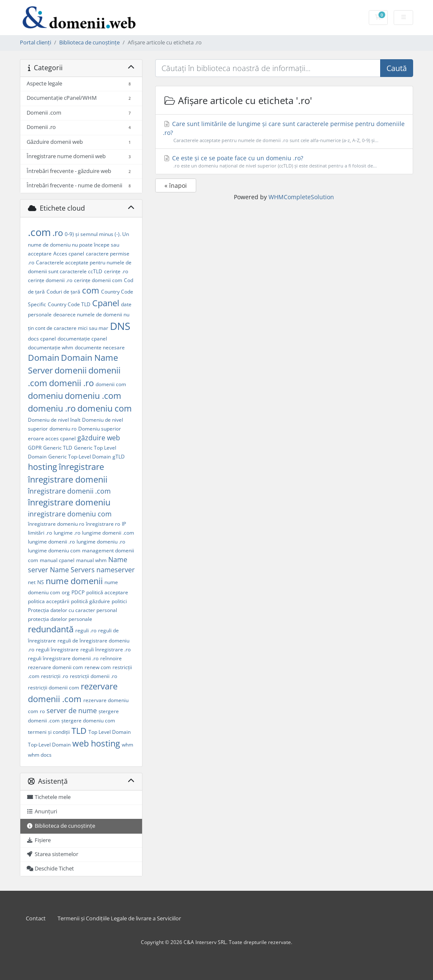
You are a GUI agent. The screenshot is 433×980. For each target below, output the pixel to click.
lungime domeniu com (54, 550)
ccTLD (95, 271)
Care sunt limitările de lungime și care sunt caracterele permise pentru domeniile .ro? (284, 132)
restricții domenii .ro (93, 676)
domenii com (111, 384)
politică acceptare (107, 592)
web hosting (96, 743)
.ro (58, 233)
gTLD (119, 457)
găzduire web (99, 438)
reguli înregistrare (57, 649)
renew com (98, 667)
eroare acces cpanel (52, 438)
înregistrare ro (103, 524)
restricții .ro (55, 676)
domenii (71, 370)
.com (39, 232)
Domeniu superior (100, 429)
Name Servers (72, 570)
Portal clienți (36, 43)
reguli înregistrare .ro (106, 649)
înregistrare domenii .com (69, 491)
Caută (397, 68)
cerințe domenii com (98, 280)
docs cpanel (42, 339)
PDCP (78, 592)
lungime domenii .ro (51, 542)
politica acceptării (49, 601)
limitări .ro (40, 533)
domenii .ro (71, 383)
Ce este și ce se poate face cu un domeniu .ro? (284, 162)
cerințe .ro (116, 271)
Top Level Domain (110, 732)
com (91, 290)
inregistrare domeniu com (70, 514)
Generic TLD (58, 448)
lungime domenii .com (108, 533)
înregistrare (81, 467)
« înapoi (176, 185)
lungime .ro (67, 533)
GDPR (35, 448)
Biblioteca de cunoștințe (89, 43)
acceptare (40, 254)
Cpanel (106, 303)
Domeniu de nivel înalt (54, 420)
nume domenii (74, 581)
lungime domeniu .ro (101, 542)
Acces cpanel (69, 254)
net (32, 582)
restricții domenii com (53, 688)
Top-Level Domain (49, 745)
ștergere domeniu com (88, 721)
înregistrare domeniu (69, 502)
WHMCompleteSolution (301, 197)
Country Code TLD (69, 304)
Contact (36, 918)
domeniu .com (93, 396)
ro (42, 711)
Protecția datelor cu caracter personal (73, 610)
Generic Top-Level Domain (79, 457)
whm (127, 745)
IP (124, 524)
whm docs (40, 755)
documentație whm (51, 347)
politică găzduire (90, 601)
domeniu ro (63, 429)
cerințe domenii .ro (50, 280)
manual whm (91, 560)
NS (41, 582)
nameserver (116, 570)
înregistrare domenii (68, 479)
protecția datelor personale (60, 619)
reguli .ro (86, 630)
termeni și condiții (49, 732)
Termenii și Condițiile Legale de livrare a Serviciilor (119, 918)
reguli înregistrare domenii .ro (63, 658)
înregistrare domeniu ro (56, 524)
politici (119, 601)
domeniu (45, 396)
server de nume (72, 711)
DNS (120, 326)
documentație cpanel (82, 339)
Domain (44, 358)
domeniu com (105, 408)
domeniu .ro (52, 408)
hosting (42, 467)
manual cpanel (57, 560)
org (66, 592)
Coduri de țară (63, 292)
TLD (79, 731)
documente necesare (100, 347)
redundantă (51, 629)
